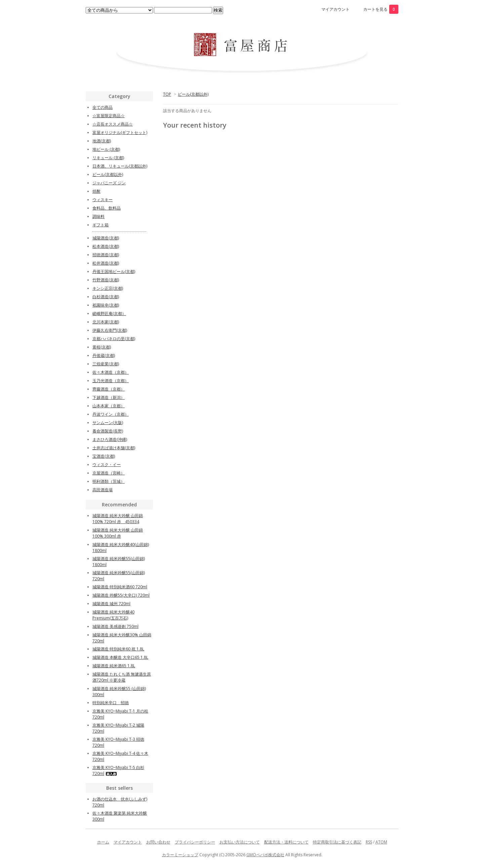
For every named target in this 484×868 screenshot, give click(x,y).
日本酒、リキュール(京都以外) (120, 166)
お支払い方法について (240, 842)
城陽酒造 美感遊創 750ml (115, 626)
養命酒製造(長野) (108, 431)
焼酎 (96, 191)
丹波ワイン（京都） (111, 414)
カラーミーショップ (180, 855)
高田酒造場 (103, 490)
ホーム (103, 842)
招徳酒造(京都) (106, 255)
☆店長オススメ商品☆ (113, 124)
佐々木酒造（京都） (111, 372)
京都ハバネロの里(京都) (114, 339)
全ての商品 (103, 107)
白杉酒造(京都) (106, 297)
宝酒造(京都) (104, 456)
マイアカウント (335, 9)
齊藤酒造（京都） (109, 389)
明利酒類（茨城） (109, 481)
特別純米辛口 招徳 (111, 703)
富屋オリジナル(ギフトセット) (120, 132)
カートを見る (381, 9)
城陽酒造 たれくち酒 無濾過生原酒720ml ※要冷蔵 (122, 677)
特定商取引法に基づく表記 (337, 842)
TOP (167, 94)
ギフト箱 (100, 225)
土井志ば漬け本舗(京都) (114, 448)
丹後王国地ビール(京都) (114, 271)
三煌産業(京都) (106, 364)
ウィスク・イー (107, 465)
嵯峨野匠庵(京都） (109, 313)
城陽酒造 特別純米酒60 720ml (120, 587)
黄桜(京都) (102, 347)
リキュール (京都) (108, 158)
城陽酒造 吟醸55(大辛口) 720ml (121, 595)
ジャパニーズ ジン (109, 183)
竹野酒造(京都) (106, 280)
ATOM (381, 842)
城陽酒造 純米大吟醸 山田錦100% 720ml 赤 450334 (118, 519)
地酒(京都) (102, 141)
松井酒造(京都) (106, 263)
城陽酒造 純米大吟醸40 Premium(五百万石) (113, 615)
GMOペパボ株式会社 (265, 855)
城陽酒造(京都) (106, 238)
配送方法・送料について (286, 842)
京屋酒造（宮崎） (109, 473)
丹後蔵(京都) (104, 355)
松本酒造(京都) (106, 246)
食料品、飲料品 (107, 208)
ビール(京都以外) (193, 94)
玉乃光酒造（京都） (111, 381)
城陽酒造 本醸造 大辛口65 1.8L (120, 657)
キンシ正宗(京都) (108, 288)
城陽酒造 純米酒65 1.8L (114, 666)
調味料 (98, 216)
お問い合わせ (158, 842)
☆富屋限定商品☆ (109, 116)
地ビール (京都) (106, 149)
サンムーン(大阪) (108, 423)
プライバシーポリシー (195, 842)
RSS (369, 842)
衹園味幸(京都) (106, 305)
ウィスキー (103, 200)
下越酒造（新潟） (109, 397)
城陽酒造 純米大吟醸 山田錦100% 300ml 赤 (118, 533)
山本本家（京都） (109, 406)
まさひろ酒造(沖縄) (110, 439)
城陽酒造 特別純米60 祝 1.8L (118, 649)
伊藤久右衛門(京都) (110, 330)
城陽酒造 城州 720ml (111, 604)
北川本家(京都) (106, 322)
